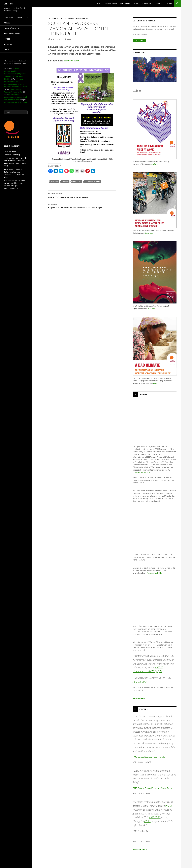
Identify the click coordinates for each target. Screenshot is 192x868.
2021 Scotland (67, 18)
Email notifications (12, 34)
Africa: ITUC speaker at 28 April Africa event (82, 195)
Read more (155, 164)
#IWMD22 (155, 817)
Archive (169, 3)
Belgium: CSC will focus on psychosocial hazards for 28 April (82, 206)
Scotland (77, 182)
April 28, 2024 (140, 682)
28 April (9, 3)
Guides (7, 39)
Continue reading (142, 472)
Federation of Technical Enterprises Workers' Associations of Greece (13, 172)
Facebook (8, 44)
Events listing (111, 3)
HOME (99, 3)
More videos (140, 698)
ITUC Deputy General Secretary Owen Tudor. (152, 788)
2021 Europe (54, 18)
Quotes (143, 709)
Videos (143, 394)
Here (155, 383)
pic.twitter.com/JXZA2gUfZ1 (147, 671)
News (136, 3)
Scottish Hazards (72, 61)
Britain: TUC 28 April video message (149, 687)
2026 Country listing (13, 17)
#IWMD (159, 667)
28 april (65, 182)
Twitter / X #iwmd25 (12, 28)
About (159, 3)
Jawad (69, 39)
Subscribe (139, 41)
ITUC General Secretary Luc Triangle (149, 757)
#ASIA (169, 806)
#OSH (147, 821)
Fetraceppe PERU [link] (154, 573)
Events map (125, 3)
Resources (146, 3)
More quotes (140, 849)
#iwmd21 (54, 182)
